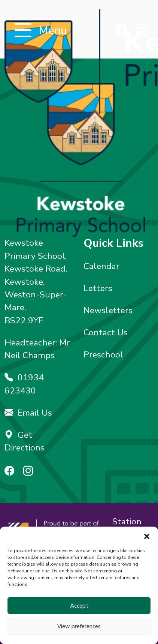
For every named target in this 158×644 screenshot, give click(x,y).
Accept (79, 606)
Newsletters (108, 310)
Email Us (28, 413)
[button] (147, 536)
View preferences (79, 626)
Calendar (101, 266)
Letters (98, 288)
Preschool (103, 355)
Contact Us (106, 333)
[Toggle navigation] (23, 31)
